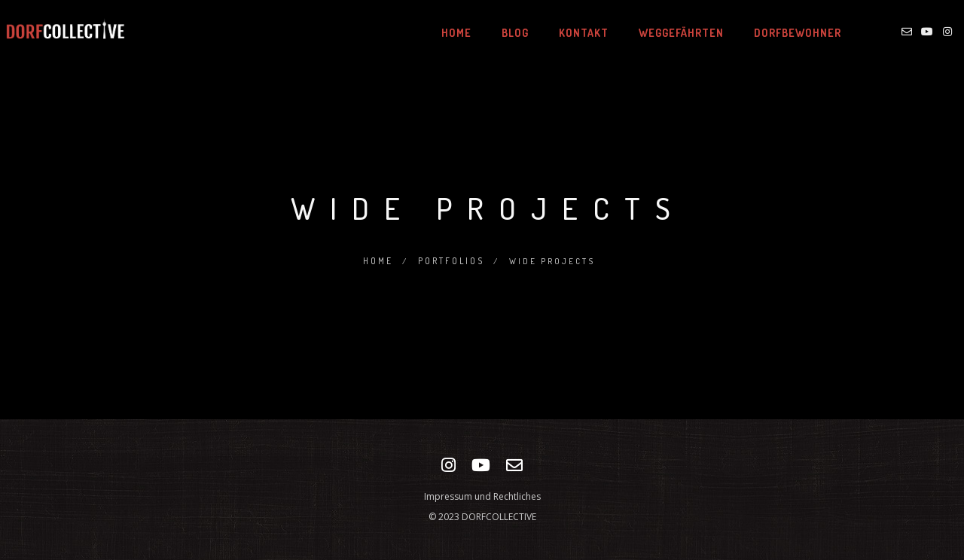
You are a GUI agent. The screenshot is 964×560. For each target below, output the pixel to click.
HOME (442, 33)
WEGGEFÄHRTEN (667, 33)
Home (377, 260)
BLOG (501, 33)
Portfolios (451, 260)
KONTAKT (569, 33)
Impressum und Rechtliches (482, 496)
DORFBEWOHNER (783, 33)
